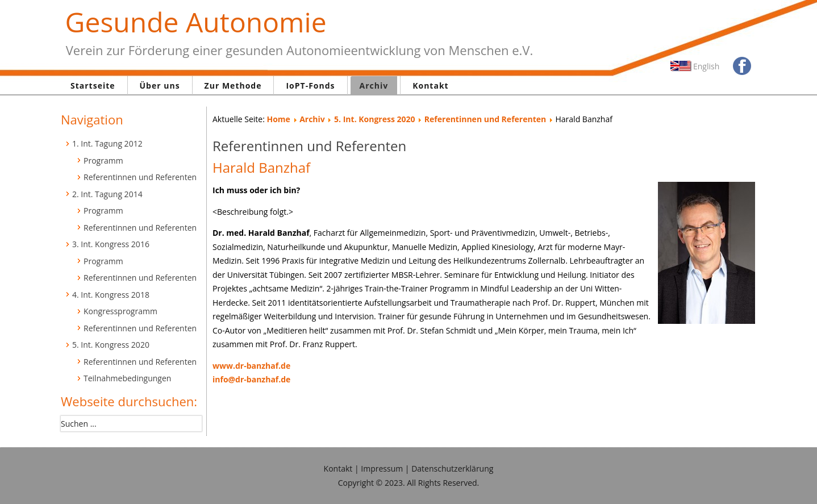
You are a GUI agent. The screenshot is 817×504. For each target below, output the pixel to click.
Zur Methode (233, 86)
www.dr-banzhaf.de (251, 366)
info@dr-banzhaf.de (251, 379)
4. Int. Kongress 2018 (111, 295)
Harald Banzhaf (261, 167)
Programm (103, 161)
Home (278, 119)
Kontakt (430, 86)
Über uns (160, 86)
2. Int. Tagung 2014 (107, 194)
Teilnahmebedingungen (127, 378)
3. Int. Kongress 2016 (111, 244)
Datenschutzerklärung (452, 468)
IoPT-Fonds (310, 86)
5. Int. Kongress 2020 (111, 345)
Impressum (382, 468)
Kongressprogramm (120, 311)
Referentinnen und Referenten (140, 177)
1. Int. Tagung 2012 (107, 143)
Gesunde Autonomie (196, 22)
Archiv (374, 86)
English (706, 66)
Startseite (93, 86)
